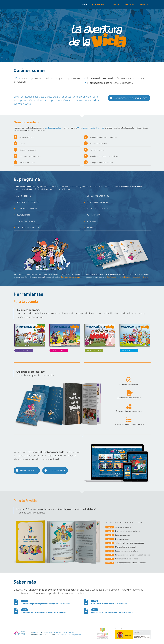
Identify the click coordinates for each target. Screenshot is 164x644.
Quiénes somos (98, 5)
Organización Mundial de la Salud (91, 128)
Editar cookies (68, 632)
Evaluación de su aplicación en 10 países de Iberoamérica (44, 611)
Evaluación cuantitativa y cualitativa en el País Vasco (112, 611)
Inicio (84, 5)
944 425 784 (62, 635)
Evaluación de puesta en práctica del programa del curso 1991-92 (47, 602)
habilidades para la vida (54, 128)
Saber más (144, 5)
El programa (114, 5)
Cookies (58, 632)
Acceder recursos (55, 470)
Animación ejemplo (26, 470)
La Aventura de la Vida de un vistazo (129, 98)
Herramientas (130, 5)
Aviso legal (48, 632)
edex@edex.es (75, 635)
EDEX (17, 78)
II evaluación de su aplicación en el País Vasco (109, 602)
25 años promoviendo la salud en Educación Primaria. (128, 277)
